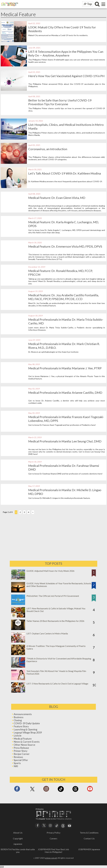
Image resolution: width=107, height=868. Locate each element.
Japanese (18, 844)
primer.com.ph (51, 858)
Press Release (21, 748)
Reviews (18, 757)
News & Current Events (27, 742)
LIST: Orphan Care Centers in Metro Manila (47, 633)
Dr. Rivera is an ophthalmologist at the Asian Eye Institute (54, 352)
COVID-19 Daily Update (27, 723)
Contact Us (89, 838)
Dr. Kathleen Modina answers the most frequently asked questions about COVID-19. (66, 181)
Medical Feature (23, 739)
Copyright (18, 838)
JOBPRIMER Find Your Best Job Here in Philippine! (53, 851)
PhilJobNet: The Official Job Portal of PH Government (53, 596)
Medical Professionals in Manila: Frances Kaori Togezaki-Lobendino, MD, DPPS (60, 419)
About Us (18, 833)
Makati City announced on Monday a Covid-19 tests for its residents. (59, 35)
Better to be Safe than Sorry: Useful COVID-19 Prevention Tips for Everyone (61, 102)
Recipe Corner (22, 754)
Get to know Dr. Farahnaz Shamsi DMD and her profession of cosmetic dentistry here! (66, 474)
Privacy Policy (53, 833)
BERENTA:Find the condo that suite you (18, 851)
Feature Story (21, 726)
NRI (16, 766)
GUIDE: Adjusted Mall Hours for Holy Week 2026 (50, 571)
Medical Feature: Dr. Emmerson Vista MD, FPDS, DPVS (66, 246)
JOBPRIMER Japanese (89, 849)
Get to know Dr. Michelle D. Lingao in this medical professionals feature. (60, 498)
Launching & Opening (25, 729)
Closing (18, 720)
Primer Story (20, 751)
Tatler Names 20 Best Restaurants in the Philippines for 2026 (55, 621)
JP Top (88, 4)
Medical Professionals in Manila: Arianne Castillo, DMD (66, 393)
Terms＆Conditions (89, 833)
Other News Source (24, 745)
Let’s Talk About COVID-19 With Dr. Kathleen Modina (65, 173)
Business (19, 717)
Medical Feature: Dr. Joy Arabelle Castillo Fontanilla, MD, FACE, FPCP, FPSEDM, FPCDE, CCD (64, 297)
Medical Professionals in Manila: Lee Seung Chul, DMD (66, 441)
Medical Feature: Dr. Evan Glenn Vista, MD (57, 198)
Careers (53, 838)
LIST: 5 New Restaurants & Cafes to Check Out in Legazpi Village (57, 684)
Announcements (23, 714)
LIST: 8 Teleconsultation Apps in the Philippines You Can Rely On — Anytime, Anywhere (66, 53)
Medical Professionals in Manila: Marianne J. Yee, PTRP (66, 368)
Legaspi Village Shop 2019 (28, 732)
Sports (17, 763)
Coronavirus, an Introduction (48, 149)
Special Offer (21, 760)
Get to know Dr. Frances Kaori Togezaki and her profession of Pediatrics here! (63, 425)
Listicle (18, 736)
